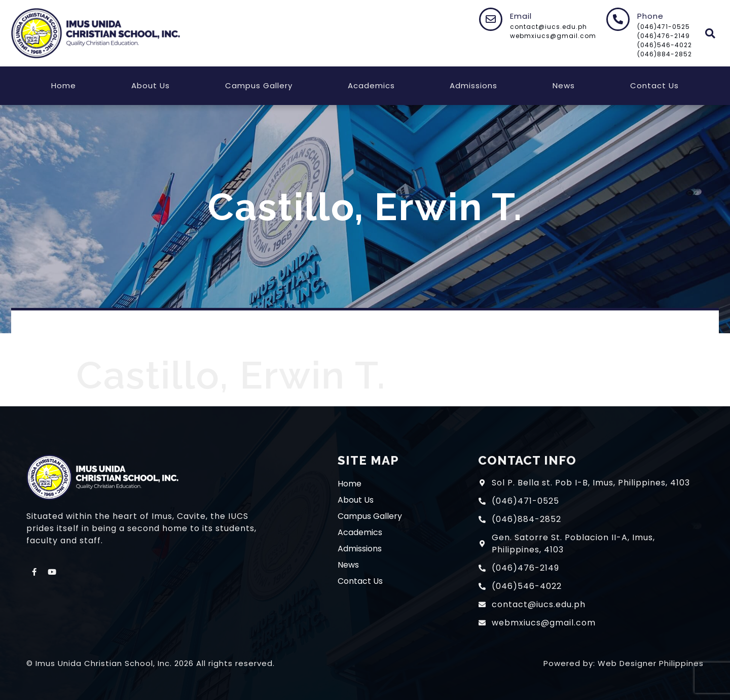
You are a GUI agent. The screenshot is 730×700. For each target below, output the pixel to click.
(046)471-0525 (664, 27)
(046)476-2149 (664, 36)
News (564, 85)
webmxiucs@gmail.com (553, 36)
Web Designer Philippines (651, 663)
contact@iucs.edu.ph (549, 27)
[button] (710, 33)
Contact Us (654, 85)
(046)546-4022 (665, 45)
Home (64, 85)
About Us (151, 85)
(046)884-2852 (665, 54)
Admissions (473, 85)
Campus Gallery (259, 85)
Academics (371, 85)
